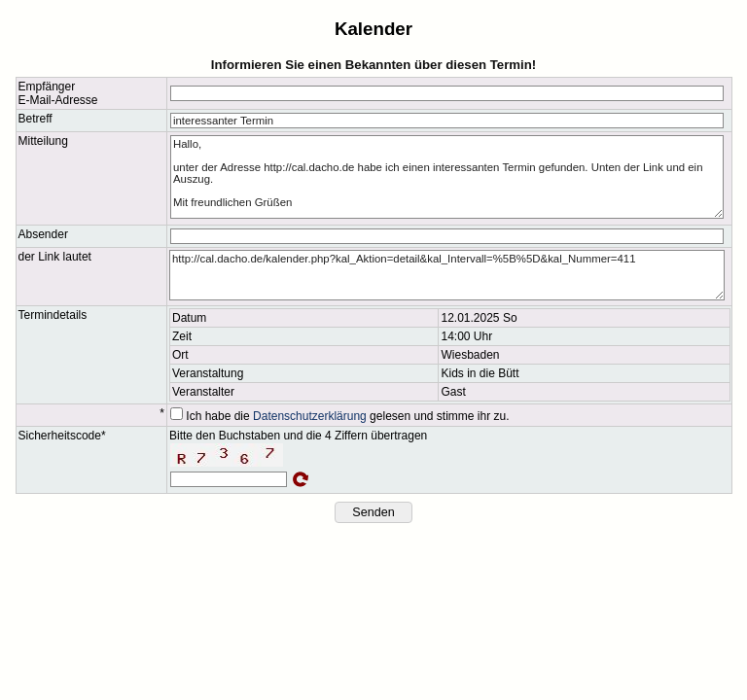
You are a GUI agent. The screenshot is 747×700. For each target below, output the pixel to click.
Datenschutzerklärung (310, 416)
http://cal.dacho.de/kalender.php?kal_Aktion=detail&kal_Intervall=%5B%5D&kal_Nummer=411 (447, 275)
